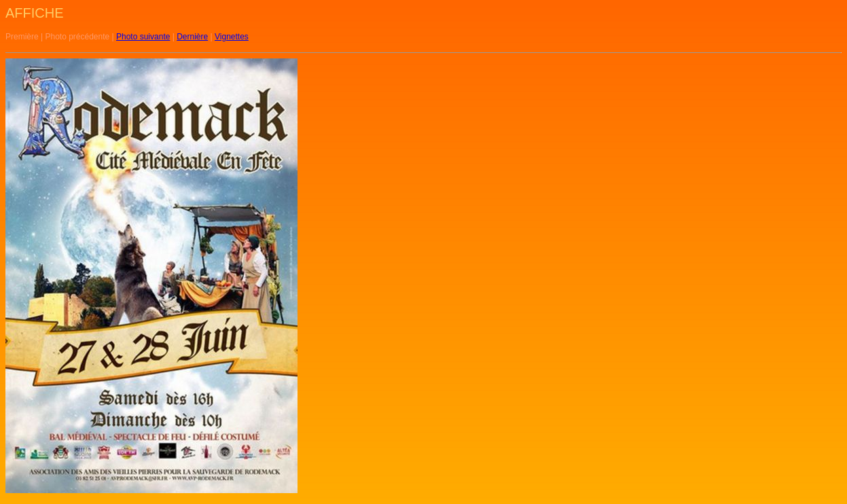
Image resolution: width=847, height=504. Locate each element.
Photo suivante (143, 37)
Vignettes (232, 37)
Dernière (192, 37)
